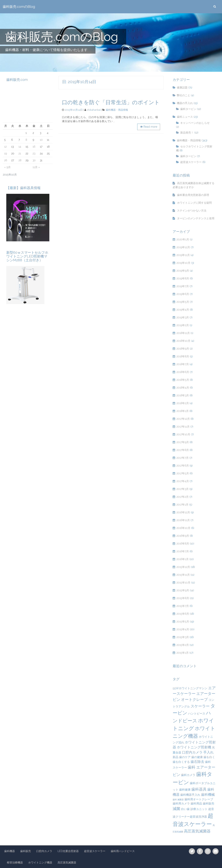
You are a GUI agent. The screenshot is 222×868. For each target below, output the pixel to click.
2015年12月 (183, 567)
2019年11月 (183, 255)
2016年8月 (183, 544)
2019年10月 (183, 263)
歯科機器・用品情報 (117, 110)
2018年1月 (183, 411)
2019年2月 (183, 325)
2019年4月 (183, 310)
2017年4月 (183, 481)
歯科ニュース (185, 117)
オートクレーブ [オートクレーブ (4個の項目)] (194, 699)
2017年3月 (183, 489)
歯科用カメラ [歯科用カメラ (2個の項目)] (181, 804)
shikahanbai (94, 110)
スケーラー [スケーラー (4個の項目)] (200, 706)
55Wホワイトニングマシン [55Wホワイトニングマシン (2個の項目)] (190, 688)
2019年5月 (183, 302)
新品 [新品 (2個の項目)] (176, 757)
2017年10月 (183, 434)
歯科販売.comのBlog (19, 7)
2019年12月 (183, 247)
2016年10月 (183, 528)
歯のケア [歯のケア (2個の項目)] (185, 757)
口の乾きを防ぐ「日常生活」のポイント (111, 102)
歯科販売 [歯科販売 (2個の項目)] (208, 804)
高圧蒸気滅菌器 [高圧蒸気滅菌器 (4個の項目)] (197, 831)
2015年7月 (183, 606)
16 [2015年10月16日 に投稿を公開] (34, 147)
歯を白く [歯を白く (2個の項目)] (209, 757)
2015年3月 (183, 637)
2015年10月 (183, 583)
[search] (215, 7)
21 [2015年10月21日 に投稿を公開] (20, 153)
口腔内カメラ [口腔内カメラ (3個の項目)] (192, 752)
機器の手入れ (185, 103)
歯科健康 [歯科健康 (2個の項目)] (185, 790)
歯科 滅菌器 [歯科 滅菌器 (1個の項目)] (178, 800)
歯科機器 (10, 851)
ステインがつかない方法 (192, 211)
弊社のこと (184, 95)
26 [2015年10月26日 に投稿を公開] (6, 160)
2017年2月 (183, 497)
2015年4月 (183, 629)
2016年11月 (183, 520)
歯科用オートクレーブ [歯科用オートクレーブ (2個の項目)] (199, 799)
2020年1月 (183, 239)
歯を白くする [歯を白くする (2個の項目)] (181, 762)
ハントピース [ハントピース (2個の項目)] (197, 714)
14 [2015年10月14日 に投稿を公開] (20, 147)
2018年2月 (183, 403)
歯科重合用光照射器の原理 (193, 195)
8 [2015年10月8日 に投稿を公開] (26, 140)
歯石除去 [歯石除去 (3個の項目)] (197, 762)
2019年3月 (183, 317)
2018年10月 (183, 341)
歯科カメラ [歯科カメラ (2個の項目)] (188, 775)
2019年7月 (183, 286)
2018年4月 (183, 388)
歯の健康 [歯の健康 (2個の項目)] (197, 757)
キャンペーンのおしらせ (195, 123)
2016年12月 (183, 512)
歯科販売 (26, 851)
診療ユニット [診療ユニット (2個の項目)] (199, 809)
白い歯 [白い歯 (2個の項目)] (185, 809)
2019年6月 (183, 294)
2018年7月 (183, 364)
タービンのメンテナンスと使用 (196, 218)
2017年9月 (183, 442)
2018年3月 (183, 395)
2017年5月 (183, 473)
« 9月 (7, 167)
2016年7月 (183, 551)
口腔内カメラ (44, 851)
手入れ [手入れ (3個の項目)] (208, 752)
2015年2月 (183, 645)
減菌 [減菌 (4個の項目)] (176, 809)
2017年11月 (183, 427)
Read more (150, 127)
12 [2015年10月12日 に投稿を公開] (5, 147)
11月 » (36, 167)
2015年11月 (183, 575)
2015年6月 (183, 614)
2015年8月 (183, 598)
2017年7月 (183, 458)
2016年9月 (183, 536)
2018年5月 (183, 380)
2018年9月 (183, 349)
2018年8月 (183, 356)
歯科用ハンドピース (123, 851)
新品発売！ (187, 133)
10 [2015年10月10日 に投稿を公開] (41, 140)
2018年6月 (183, 372)
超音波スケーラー (191, 162)
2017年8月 (183, 450)
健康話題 (182, 87)
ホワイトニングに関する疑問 (194, 203)
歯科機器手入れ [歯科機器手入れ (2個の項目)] (190, 795)
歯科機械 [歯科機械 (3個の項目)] (208, 794)
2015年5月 (183, 622)
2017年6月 (183, 466)
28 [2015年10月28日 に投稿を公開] (20, 160)
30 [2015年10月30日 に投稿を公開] (34, 160)
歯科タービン (188, 109)
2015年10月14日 (74, 110)
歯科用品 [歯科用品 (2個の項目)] (196, 804)
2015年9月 (183, 590)
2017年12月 (183, 419)
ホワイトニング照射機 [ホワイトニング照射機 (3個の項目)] (194, 747)
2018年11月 (183, 333)
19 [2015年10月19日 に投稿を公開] (6, 153)
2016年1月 (183, 559)
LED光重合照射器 (68, 851)
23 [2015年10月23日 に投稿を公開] (34, 153)
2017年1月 (182, 505)
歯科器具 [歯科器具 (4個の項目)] (199, 789)
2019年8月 (183, 278)
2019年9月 (183, 271)
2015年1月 (183, 653)
